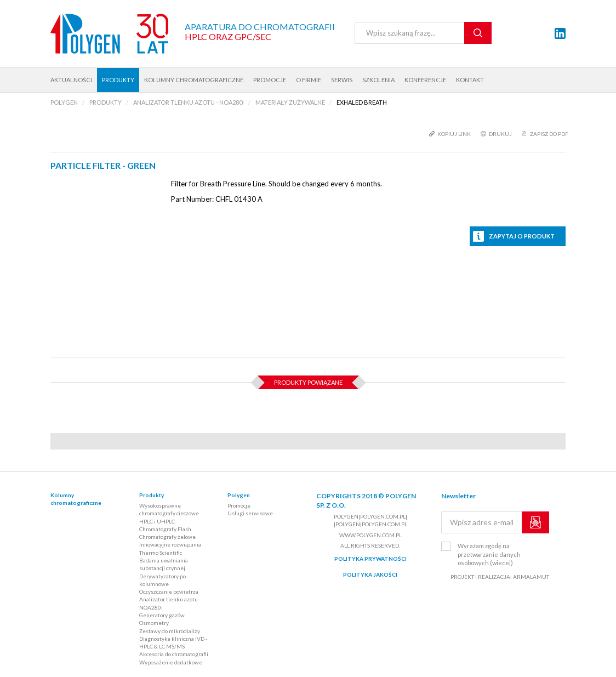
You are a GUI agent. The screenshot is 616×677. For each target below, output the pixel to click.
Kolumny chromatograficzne (194, 80)
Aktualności (71, 80)
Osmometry (154, 623)
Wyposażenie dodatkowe (171, 662)
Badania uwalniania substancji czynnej (164, 564)
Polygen (239, 495)
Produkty (118, 80)
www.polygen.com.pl (370, 535)
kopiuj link (454, 134)
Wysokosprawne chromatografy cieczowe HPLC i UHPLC (169, 513)
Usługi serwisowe (250, 513)
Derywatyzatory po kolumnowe (162, 580)
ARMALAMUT (531, 577)
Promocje (270, 80)
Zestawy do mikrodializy (170, 631)
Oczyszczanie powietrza (169, 591)
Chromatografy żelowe (167, 537)
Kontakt (470, 80)
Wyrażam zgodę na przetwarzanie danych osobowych (489, 554)
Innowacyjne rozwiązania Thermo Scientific (170, 548)
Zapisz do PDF (549, 134)
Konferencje (425, 80)
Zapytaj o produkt (522, 236)
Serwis (342, 80)
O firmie (309, 80)
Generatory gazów (162, 615)
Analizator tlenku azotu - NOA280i (170, 603)
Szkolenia (378, 80)
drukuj (500, 134)
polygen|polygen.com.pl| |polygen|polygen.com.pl (370, 520)
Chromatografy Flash (165, 529)
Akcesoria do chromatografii (174, 654)
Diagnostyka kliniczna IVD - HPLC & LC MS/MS (173, 642)
